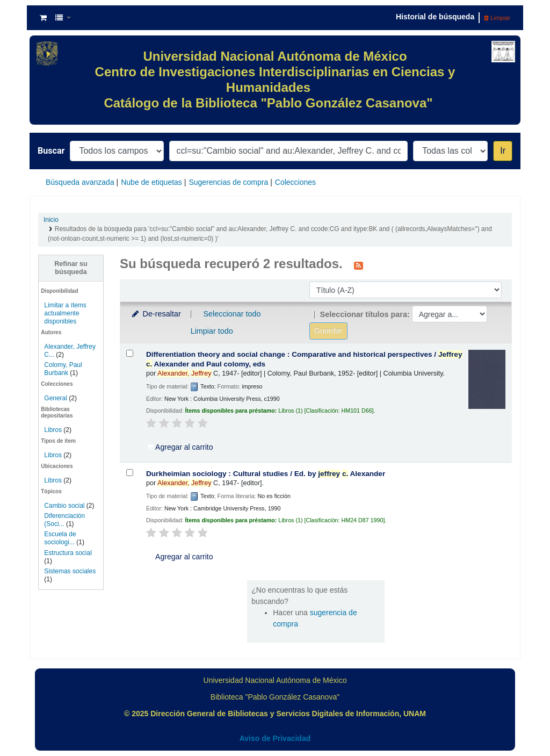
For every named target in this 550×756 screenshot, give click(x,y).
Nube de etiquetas (151, 182)
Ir (503, 151)
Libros (53, 430)
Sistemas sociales (70, 571)
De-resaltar (156, 314)
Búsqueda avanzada (80, 182)
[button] (43, 18)
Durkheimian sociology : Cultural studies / (266, 474)
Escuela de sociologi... (60, 538)
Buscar (51, 151)
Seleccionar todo (232, 314)
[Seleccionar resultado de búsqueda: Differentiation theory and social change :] (130, 353)
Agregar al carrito (180, 447)
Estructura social (68, 553)
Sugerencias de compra (228, 182)
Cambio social (64, 506)
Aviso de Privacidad (275, 738)
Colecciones (295, 182)
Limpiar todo (212, 331)
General (56, 398)
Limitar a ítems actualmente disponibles (65, 313)
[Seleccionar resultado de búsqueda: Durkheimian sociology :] (130, 473)
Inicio (51, 220)
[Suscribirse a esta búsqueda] (359, 265)
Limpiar (497, 18)
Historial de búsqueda (435, 17)
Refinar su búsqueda (71, 268)
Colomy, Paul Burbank (63, 369)
